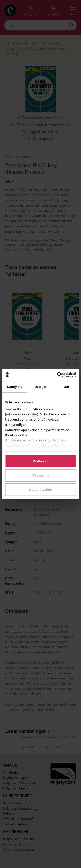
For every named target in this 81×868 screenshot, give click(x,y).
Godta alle (41, 461)
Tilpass (41, 475)
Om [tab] (66, 387)
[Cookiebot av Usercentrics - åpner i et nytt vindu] (58, 375)
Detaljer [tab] (41, 387)
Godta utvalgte (40, 490)
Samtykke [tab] (15, 387)
